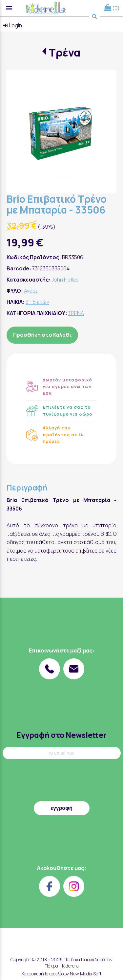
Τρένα (65, 53)
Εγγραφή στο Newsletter (61, 735)
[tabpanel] (61, 125)
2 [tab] (63, 177)
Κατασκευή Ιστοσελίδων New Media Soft (62, 974)
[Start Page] (46, 8)
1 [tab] (59, 177)
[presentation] (62, 782)
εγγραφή (61, 808)
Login (13, 25)
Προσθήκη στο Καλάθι (42, 335)
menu (9, 8)
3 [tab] (67, 177)
